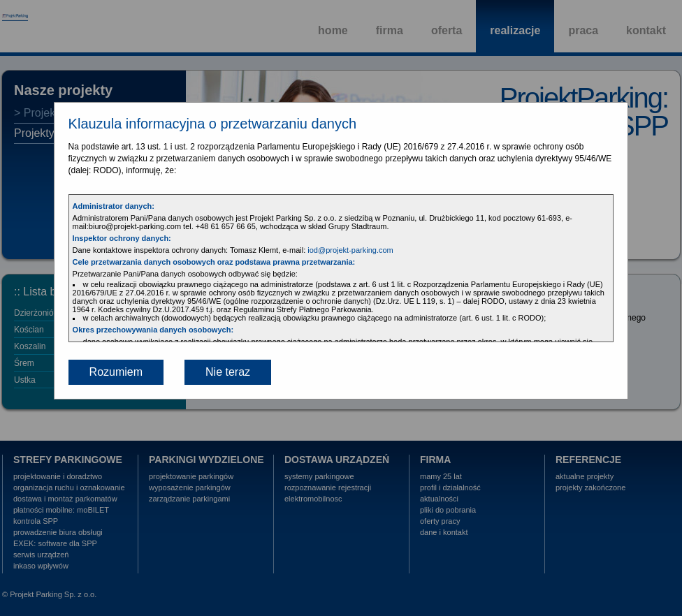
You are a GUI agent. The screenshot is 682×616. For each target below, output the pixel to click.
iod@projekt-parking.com (350, 250)
